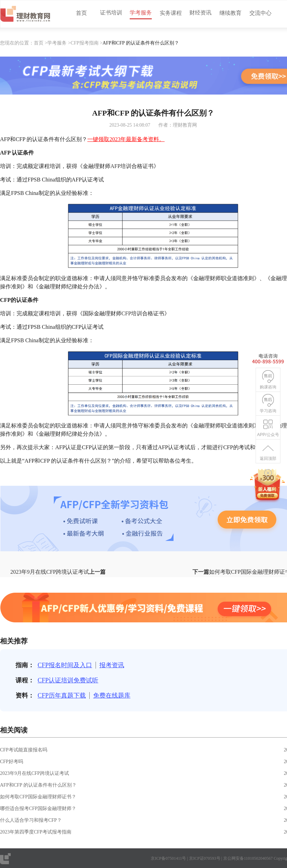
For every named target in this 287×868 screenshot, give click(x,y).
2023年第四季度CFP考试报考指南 (36, 832)
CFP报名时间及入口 (65, 665)
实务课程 (171, 13)
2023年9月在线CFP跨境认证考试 (34, 773)
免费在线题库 (112, 696)
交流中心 (260, 13)
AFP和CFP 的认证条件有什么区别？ (38, 785)
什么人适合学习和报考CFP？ (31, 820)
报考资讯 (112, 665)
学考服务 (141, 13)
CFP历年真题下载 (62, 696)
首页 (81, 13)
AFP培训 (121, 166)
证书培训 (111, 13)
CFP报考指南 (85, 43)
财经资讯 (200, 13)
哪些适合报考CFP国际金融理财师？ (38, 808)
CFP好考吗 (12, 762)
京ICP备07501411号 (168, 858)
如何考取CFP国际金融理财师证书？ (38, 797)
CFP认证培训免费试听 (68, 680)
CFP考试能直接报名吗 (24, 750)
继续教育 (230, 13)
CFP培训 (132, 313)
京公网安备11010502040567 (248, 858)
